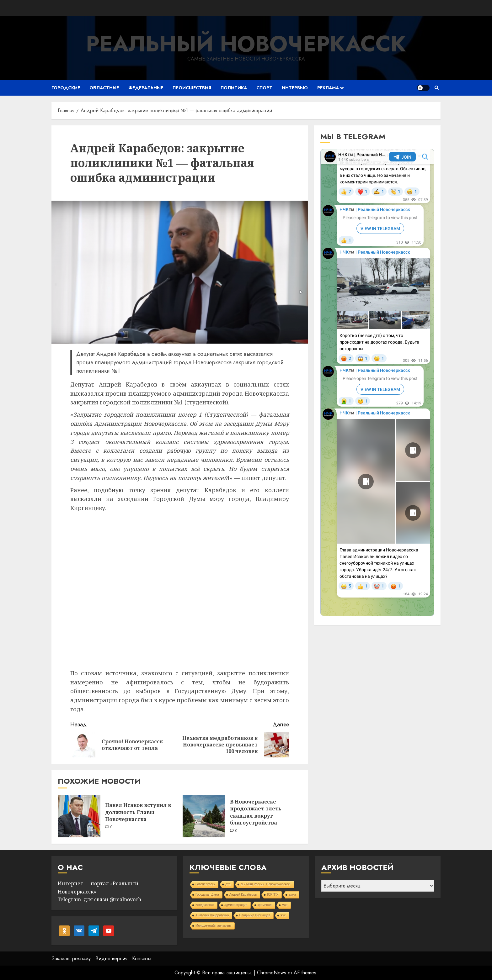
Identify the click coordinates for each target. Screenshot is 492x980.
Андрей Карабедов (243, 895)
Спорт (264, 88)
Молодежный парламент (213, 926)
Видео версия (111, 959)
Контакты (142, 959)
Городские (66, 88)
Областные (104, 88)
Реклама (328, 88)
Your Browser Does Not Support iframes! (377, 382)
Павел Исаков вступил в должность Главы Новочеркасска (138, 812)
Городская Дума (207, 895)
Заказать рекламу (71, 959)
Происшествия (192, 88)
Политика (234, 88)
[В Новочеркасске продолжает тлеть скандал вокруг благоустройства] (204, 816)
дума (292, 895)
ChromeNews (272, 973)
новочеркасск (205, 884)
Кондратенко (205, 905)
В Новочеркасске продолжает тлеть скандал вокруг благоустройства (256, 812)
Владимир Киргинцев (255, 915)
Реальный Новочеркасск (246, 44)
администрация (236, 905)
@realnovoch (125, 899)
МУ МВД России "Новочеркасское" (266, 884)
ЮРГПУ (273, 895)
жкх (283, 915)
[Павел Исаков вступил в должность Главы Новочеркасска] (79, 816)
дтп (228, 884)
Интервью (295, 88)
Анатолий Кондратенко (212, 915)
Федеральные (146, 88)
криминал (265, 905)
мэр (285, 905)
